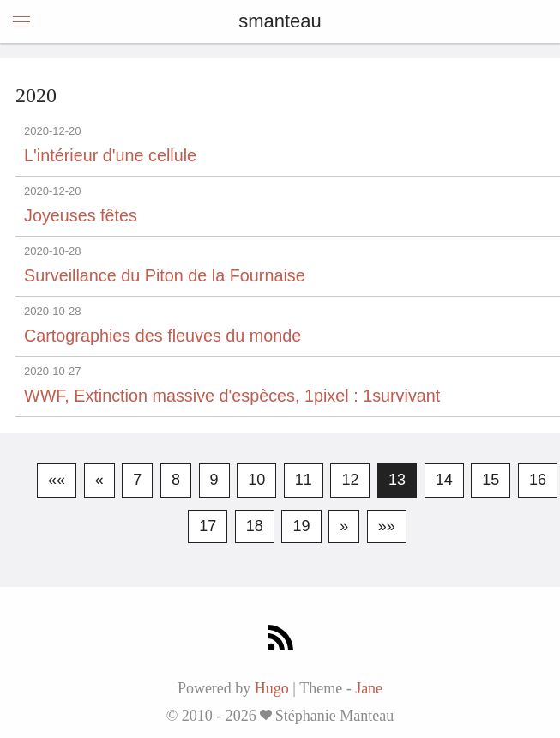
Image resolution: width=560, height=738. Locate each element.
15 (491, 480)
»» (387, 526)
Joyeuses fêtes (81, 215)
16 (538, 480)
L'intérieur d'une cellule (110, 155)
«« (57, 480)
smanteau (280, 21)
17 (208, 526)
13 (397, 480)
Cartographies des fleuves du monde (163, 336)
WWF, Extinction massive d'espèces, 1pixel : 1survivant (232, 396)
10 (256, 480)
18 (255, 526)
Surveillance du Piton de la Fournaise (165, 275)
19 (301, 526)
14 (444, 480)
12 (350, 480)
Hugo (272, 688)
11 (304, 480)
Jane (369, 688)
